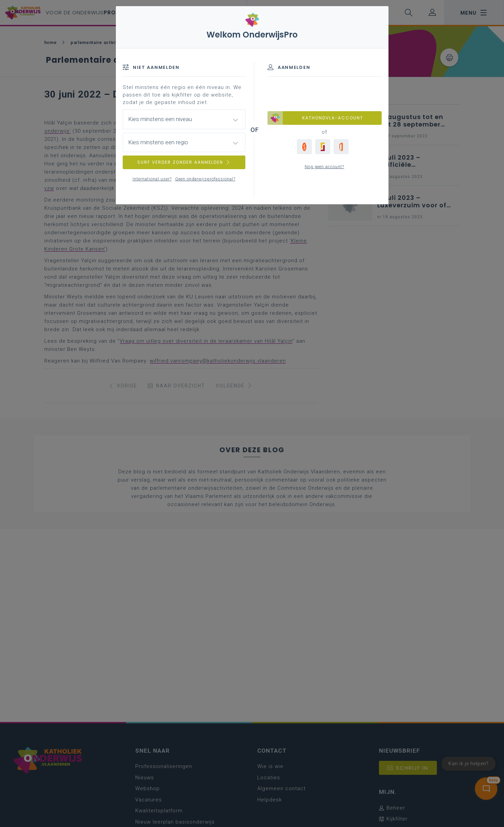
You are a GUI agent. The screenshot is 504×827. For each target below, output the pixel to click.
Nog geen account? (324, 167)
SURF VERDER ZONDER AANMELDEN (184, 162)
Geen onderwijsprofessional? (205, 179)
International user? (152, 179)
